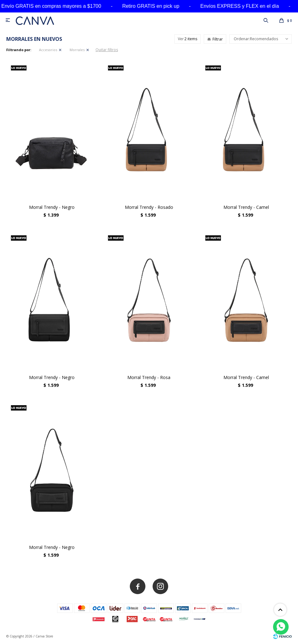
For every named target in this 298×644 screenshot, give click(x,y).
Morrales (77, 50)
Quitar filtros (107, 50)
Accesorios (48, 50)
